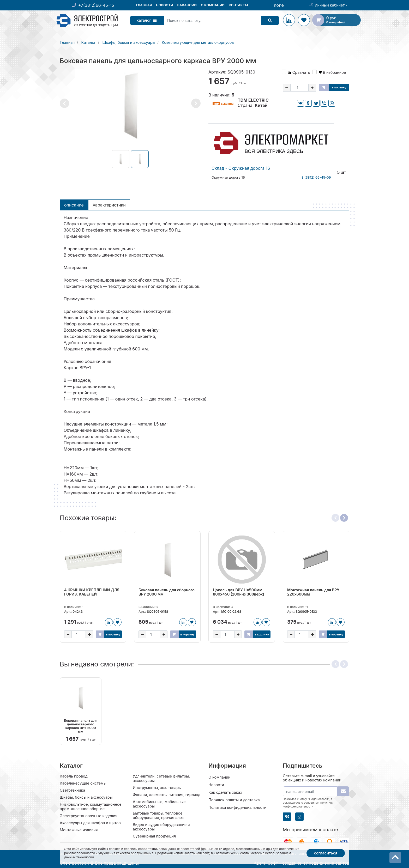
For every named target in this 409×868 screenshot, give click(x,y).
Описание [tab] (74, 205)
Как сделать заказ (225, 792)
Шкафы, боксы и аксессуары (86, 797)
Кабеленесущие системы (83, 783)
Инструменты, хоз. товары (157, 787)
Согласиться (326, 853)
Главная (144, 5)
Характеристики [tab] (109, 205)
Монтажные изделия (79, 830)
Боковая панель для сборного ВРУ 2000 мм (167, 592)
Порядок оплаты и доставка (234, 800)
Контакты (238, 5)
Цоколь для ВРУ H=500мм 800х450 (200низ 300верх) (239, 592)
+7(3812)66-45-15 (96, 5)
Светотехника (72, 790)
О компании (213, 5)
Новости (164, 5)
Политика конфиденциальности (237, 807)
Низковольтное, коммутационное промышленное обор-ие (91, 806)
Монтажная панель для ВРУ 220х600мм (313, 592)
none (279, 5)
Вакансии (187, 5)
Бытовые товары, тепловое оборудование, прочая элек (158, 815)
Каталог (148, 20)
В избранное (332, 72)
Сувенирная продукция (154, 836)
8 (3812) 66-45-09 (316, 177)
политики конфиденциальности (308, 804)
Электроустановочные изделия (89, 815)
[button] (64, 103)
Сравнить (299, 72)
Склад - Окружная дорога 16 (241, 168)
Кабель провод (74, 776)
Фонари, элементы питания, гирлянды (168, 794)
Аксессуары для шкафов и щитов (90, 823)
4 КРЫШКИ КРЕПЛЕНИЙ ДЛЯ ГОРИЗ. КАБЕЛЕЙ (92, 592)
